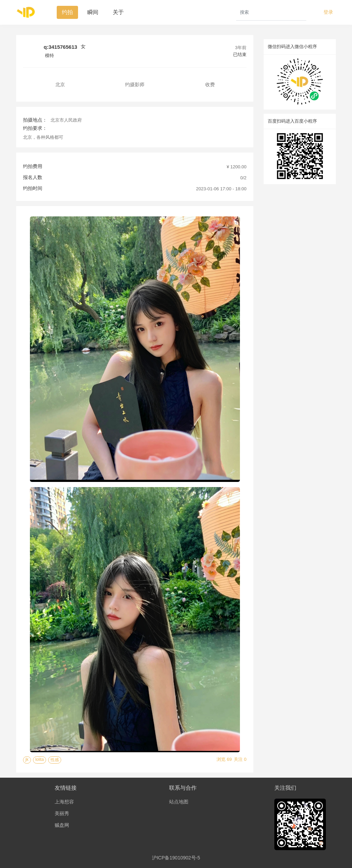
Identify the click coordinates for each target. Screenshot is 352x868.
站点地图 (179, 802)
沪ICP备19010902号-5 (176, 858)
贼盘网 (62, 825)
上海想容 (64, 802)
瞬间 (93, 12)
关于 (118, 12)
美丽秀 (62, 813)
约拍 (67, 12)
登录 (328, 12)
